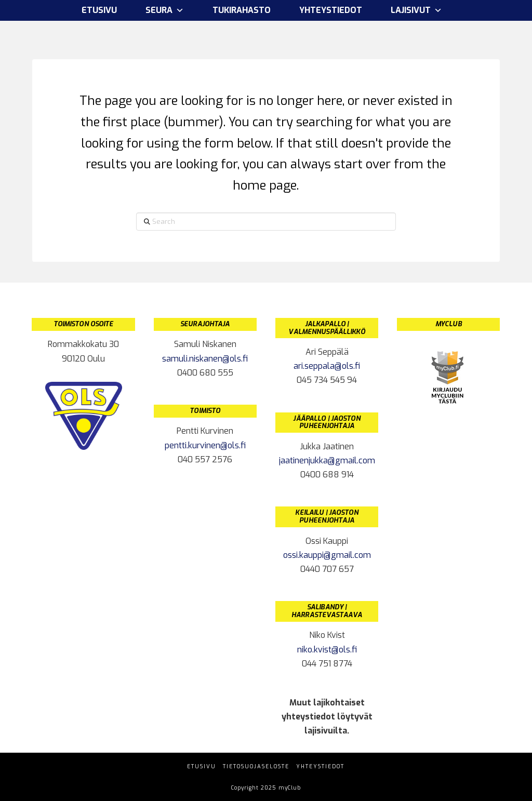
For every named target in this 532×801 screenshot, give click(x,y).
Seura (165, 10)
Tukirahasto (242, 10)
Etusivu (99, 10)
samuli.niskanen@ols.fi (205, 359)
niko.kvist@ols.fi (327, 650)
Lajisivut (416, 10)
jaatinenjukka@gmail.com (327, 460)
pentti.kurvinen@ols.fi (205, 445)
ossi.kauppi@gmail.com (327, 555)
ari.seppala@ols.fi (327, 366)
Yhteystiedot (331, 10)
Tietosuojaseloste (256, 766)
